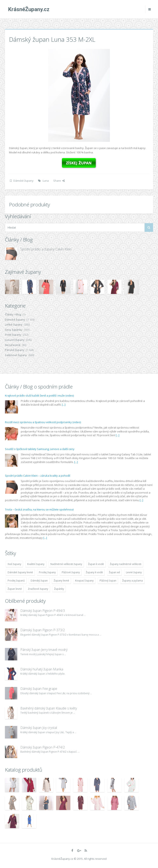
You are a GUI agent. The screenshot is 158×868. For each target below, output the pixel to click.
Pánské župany (15, 350)
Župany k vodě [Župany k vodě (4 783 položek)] (94, 572)
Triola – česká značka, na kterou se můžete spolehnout (39, 509)
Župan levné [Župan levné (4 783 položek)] (15, 589)
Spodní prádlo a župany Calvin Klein (46, 249)
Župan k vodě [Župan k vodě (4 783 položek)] (96, 564)
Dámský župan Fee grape (39, 689)
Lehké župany (14, 324)
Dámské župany (23, 181)
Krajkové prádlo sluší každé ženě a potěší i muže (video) (39, 396)
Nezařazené (13, 345)
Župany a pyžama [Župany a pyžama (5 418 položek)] (132, 581)
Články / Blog (13, 314)
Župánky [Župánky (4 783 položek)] (59, 589)
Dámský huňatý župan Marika (42, 669)
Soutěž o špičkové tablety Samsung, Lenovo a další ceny (40, 449)
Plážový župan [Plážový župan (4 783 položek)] (108, 581)
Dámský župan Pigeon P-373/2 (43, 630)
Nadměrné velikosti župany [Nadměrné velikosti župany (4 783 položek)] (66, 564)
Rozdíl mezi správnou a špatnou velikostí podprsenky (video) (43, 422)
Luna (46, 181)
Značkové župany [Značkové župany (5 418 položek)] (38, 589)
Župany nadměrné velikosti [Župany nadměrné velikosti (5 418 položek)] (126, 564)
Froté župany (13, 335)
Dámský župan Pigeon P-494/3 (43, 611)
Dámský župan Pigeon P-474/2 (43, 747)
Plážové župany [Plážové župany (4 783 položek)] (71, 572)
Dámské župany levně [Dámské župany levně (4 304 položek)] (20, 572)
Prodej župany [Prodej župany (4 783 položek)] (47, 572)
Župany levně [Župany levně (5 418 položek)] (61, 581)
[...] (64, 405)
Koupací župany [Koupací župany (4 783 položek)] (84, 581)
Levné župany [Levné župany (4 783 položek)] (134, 572)
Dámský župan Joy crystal (39, 728)
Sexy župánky (14, 330)
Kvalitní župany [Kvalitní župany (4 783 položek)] (36, 564)
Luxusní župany (15, 340)
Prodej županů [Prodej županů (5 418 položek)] (16, 581)
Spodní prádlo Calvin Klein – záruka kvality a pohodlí (38, 476)
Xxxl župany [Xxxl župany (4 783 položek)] (14, 564)
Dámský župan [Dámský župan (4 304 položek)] (39, 581)
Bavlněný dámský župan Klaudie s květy (49, 708)
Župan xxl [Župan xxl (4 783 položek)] (114, 572)
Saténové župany (16, 355)
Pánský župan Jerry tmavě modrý (44, 650)
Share (59, 181)
